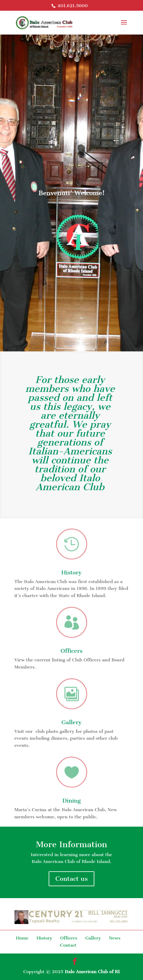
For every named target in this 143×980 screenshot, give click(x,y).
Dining (72, 801)
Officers (72, 651)
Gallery (72, 722)
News (115, 938)
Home (22, 938)
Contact (68, 945)
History (72, 572)
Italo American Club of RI (92, 972)
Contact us (71, 879)
